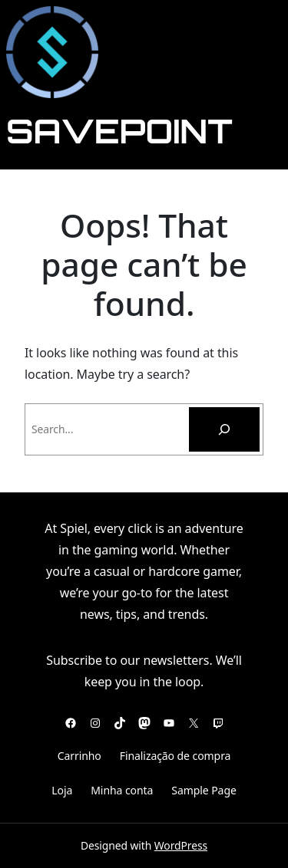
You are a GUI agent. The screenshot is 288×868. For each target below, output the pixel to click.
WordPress (181, 845)
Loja (62, 790)
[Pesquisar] (224, 429)
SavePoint (119, 130)
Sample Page (204, 790)
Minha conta (122, 790)
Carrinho (79, 756)
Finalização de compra (175, 756)
